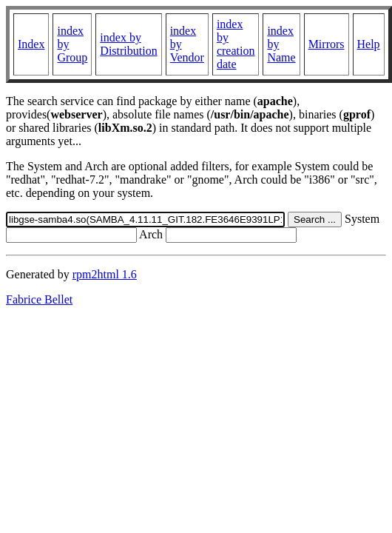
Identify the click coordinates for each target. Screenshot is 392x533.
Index (31, 44)
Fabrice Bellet (39, 299)
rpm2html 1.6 (105, 274)
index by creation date (236, 44)
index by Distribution (128, 44)
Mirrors (327, 44)
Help (369, 44)
